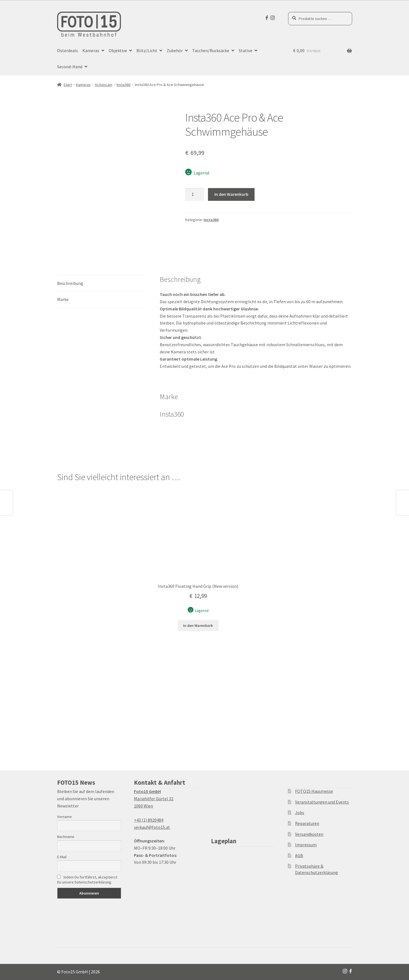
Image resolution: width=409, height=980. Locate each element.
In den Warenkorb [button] (198, 626)
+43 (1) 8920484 (149, 820)
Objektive (118, 50)
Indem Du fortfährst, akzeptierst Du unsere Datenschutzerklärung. (87, 880)
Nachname (66, 837)
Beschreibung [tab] (70, 283)
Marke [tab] (63, 299)
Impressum (306, 845)
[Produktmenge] (195, 194)
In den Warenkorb (231, 194)
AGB (299, 855)
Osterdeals (68, 50)
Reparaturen (307, 823)
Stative (246, 50)
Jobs (300, 812)
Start (68, 85)
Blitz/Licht (147, 50)
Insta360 (123, 85)
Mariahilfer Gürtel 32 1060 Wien (154, 799)
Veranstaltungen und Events (322, 802)
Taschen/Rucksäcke (211, 50)
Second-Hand (70, 67)
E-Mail (62, 857)
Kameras (91, 50)
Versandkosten (309, 834)
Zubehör (175, 50)
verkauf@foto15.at (152, 827)
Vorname (64, 817)
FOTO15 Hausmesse (314, 791)
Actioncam (104, 85)
